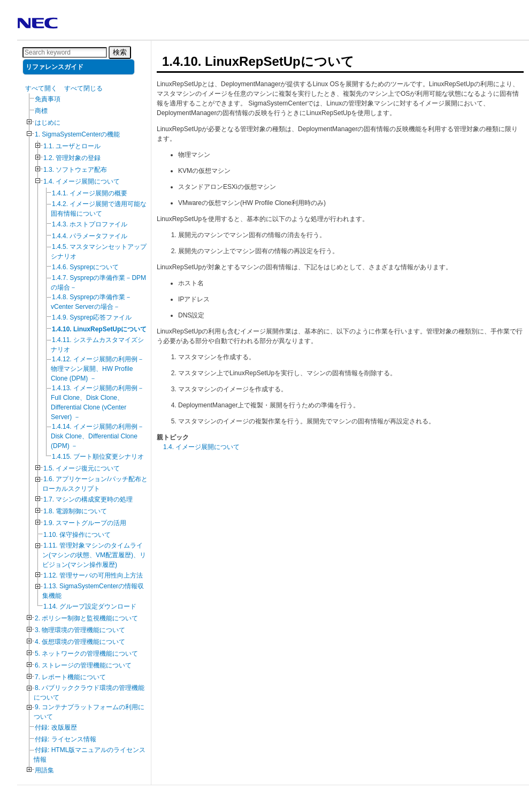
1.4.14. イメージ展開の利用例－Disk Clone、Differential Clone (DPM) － (97, 436)
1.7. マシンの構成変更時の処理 (88, 499)
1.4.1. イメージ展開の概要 (90, 193)
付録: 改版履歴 (56, 727)
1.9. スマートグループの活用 (85, 523)
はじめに (48, 123)
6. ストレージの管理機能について (83, 665)
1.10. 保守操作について (77, 535)
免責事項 (48, 99)
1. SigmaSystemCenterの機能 (77, 134)
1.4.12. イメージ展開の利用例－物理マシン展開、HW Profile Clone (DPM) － (97, 369)
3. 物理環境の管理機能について (80, 630)
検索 (120, 52)
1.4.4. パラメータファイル (90, 236)
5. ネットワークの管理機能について (86, 654)
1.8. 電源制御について (75, 511)
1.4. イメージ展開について (82, 181)
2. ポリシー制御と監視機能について (86, 618)
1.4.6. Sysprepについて (85, 267)
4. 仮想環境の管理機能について (80, 642)
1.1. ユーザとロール (72, 146)
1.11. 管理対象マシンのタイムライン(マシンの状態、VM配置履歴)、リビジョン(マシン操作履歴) (94, 555)
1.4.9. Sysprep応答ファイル (92, 317)
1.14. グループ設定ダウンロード (90, 606)
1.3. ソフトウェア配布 (75, 170)
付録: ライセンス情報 (66, 739)
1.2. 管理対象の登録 (72, 158)
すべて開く (41, 88)
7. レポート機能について (70, 677)
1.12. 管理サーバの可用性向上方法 (93, 575)
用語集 (44, 770)
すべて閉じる (83, 88)
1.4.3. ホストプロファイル (90, 224)
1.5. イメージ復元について (82, 468)
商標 (41, 111)
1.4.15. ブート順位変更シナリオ (98, 457)
